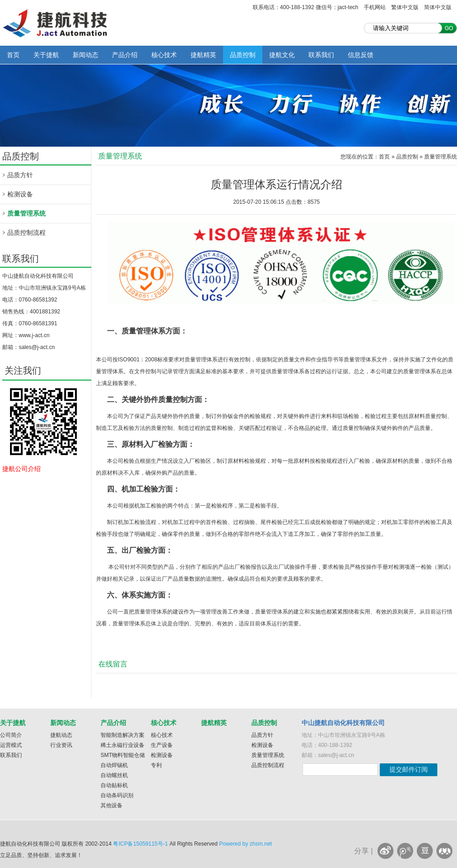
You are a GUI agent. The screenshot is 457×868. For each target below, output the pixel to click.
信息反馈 (361, 55)
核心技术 (164, 55)
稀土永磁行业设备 (122, 745)
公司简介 (11, 735)
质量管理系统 (27, 213)
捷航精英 (203, 55)
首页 (13, 55)
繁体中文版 (405, 7)
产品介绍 (125, 55)
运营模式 (11, 745)
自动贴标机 (114, 785)
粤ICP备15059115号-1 (140, 844)
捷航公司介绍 (21, 469)
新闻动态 (85, 55)
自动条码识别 (117, 795)
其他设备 (112, 805)
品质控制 (243, 55)
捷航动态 (61, 735)
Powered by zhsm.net (246, 844)
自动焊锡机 (114, 765)
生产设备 (162, 745)
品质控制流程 (27, 233)
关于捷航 (46, 55)
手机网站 (375, 7)
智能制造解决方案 (122, 735)
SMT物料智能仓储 (123, 755)
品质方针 (20, 175)
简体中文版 (438, 7)
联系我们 (321, 55)
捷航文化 (282, 55)
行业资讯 (61, 745)
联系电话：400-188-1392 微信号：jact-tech (306, 7)
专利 (156, 765)
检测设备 (20, 194)
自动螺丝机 (114, 775)
